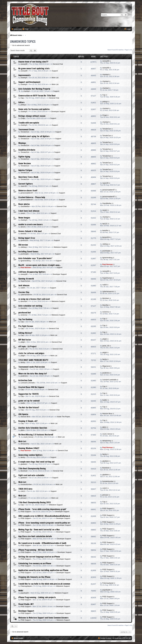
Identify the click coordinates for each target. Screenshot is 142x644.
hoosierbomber (26, 484)
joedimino (24, 376)
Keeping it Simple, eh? (28, 421)
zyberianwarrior (26, 295)
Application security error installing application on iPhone (43, 570)
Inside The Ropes (63, 417)
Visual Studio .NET (26, 604)
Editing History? (25, 333)
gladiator (24, 464)
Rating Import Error (27, 238)
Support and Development (29, 82)
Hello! (21, 590)
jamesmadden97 (27, 193)
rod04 (23, 288)
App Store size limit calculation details (35, 536)
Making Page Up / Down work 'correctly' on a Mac (39, 529)
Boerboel (24, 471)
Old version (23, 245)
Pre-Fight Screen (26, 326)
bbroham (24, 301)
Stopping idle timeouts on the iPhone (34, 577)
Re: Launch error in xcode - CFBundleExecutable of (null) (42, 543)
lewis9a (23, 234)
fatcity (23, 362)
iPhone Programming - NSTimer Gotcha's (36, 550)
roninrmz (24, 315)
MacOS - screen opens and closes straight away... (40, 265)
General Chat (58, 64)
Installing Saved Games (28, 251)
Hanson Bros (25, 417)
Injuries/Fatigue (25, 170)
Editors (21, 102)
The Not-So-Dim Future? (29, 407)
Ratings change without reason (32, 116)
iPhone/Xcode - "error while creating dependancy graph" (42, 509)
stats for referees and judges (31, 353)
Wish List (55, 78)
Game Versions (25, 163)
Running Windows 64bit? (29, 448)
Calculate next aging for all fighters (34, 136)
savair (23, 213)
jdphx (23, 430)
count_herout (28, 437)
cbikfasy (24, 247)
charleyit (24, 78)
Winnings (22, 143)
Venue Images (24, 217)
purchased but (25, 312)
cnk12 (23, 491)
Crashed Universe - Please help (32, 197)
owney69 (24, 64)
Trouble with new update (29, 123)
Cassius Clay (24, 292)
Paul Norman (26, 267)
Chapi (23, 118)
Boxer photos (24, 204)
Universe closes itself (28, 190)
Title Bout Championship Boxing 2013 (35, 502)
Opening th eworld (26, 279)
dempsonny (25, 444)
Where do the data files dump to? (33, 373)
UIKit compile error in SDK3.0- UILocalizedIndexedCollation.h (44, 516)
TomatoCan (25, 132)
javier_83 (24, 349)
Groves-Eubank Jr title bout (30, 231)
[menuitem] (25, 29)
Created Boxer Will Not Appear (31, 387)
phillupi (23, 105)
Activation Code (25, 380)
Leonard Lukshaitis (28, 383)
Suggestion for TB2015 (29, 394)
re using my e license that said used (34, 299)
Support (55, 71)
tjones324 (24, 240)
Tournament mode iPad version (32, 367)
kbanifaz (24, 308)
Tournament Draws (26, 129)
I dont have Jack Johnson (29, 211)
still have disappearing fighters (32, 272)
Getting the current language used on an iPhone (39, 556)
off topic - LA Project (27, 346)
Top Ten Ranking (25, 319)
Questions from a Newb (28, 177)
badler (23, 403)
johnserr (24, 498)
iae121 (23, 227)
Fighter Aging (24, 156)
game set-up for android (29, 401)
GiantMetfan (25, 206)
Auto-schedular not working (30, 306)
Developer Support (58, 111)
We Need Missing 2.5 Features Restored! (36, 434)
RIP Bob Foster (25, 340)
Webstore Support (60, 247)
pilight (23, 342)
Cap (22, 98)
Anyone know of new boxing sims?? (33, 62)
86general (24, 369)
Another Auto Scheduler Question (33, 428)
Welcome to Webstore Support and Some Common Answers (43, 618)
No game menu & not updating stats (34, 68)
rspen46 (24, 186)
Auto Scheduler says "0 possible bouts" (35, 258)
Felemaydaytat (26, 586)
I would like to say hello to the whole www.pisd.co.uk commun (44, 584)
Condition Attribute (27, 150)
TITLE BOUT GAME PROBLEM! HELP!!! (33, 360)
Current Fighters (26, 184)
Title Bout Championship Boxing (32, 468)
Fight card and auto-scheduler (31, 475)
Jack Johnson (24, 285)
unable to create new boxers (31, 224)
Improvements (25, 75)
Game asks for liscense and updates (34, 109)
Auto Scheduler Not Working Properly (34, 89)
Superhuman (25, 281)
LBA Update (23, 414)
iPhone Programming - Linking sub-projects (37, 597)
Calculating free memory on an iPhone (35, 563)
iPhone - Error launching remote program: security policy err (44, 523)
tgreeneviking (26, 261)
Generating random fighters (30, 455)
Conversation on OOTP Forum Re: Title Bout (37, 95)
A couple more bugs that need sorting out (36, 462)
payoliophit (25, 593)
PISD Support (26, 512)
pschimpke (25, 254)
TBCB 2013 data (25, 489)
